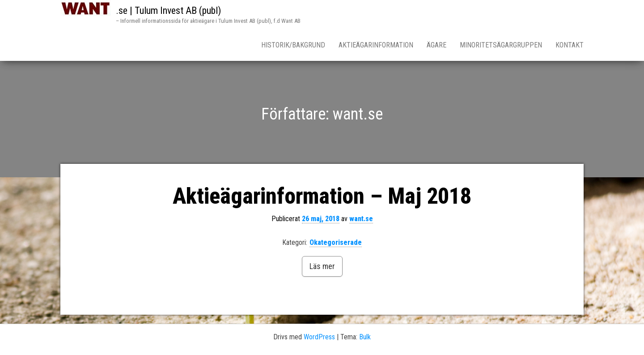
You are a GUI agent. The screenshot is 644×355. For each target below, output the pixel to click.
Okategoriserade (336, 242)
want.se (361, 219)
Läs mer (322, 266)
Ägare (436, 45)
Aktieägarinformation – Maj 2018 (322, 196)
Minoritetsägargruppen (501, 45)
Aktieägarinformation (376, 45)
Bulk (365, 337)
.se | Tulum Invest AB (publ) (168, 11)
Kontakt (570, 45)
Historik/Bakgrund (293, 45)
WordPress (319, 337)
